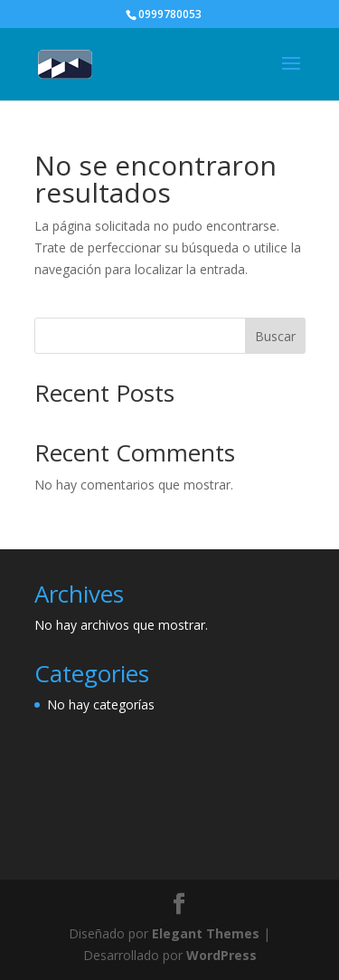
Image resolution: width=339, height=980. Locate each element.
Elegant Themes (206, 933)
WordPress (221, 955)
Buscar (275, 336)
